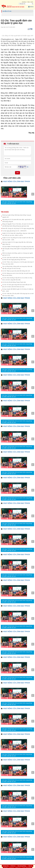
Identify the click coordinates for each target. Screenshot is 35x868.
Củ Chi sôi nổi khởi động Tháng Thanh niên (14, 282)
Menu (31, 7)
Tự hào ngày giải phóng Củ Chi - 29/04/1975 (14, 231)
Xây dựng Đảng (22, 866)
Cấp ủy (30, 866)
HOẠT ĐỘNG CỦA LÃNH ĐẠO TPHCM (16, 181)
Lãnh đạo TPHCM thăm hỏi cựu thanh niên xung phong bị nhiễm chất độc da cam (17, 202)
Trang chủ (6, 866)
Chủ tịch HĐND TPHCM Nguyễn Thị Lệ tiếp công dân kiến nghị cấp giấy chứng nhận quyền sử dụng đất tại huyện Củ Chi (18, 249)
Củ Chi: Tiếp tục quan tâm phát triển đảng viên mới (16, 271)
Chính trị (13, 866)
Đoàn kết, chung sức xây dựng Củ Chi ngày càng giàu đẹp (18, 228)
